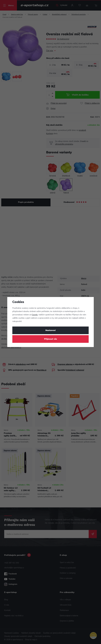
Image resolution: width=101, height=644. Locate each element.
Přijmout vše (51, 339)
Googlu (35, 315)
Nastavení (51, 330)
